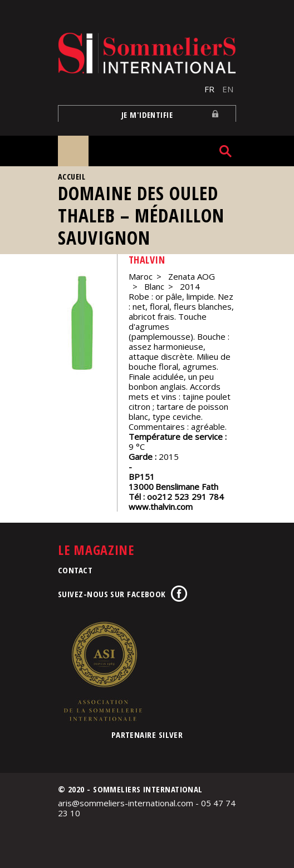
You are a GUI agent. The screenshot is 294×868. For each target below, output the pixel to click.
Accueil (72, 177)
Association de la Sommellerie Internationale (102, 671)
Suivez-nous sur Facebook (112, 594)
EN (228, 89)
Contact (75, 570)
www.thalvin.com (161, 507)
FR (209, 89)
